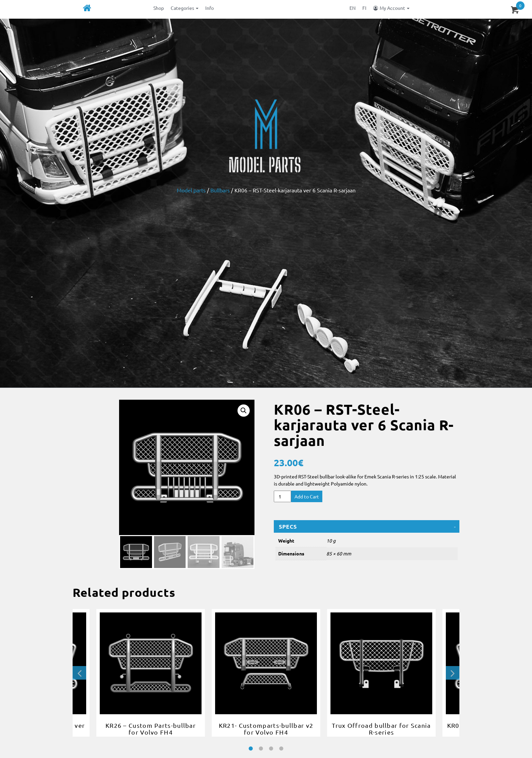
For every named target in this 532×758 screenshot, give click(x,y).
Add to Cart (307, 496)
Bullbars (220, 190)
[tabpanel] (266, 673)
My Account (395, 8)
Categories (185, 8)
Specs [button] (288, 527)
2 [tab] (261, 749)
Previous (79, 673)
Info (210, 8)
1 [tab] (251, 749)
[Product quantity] (282, 496)
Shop (159, 8)
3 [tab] (271, 749)
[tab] (367, 527)
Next (453, 673)
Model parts (191, 190)
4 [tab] (281, 749)
